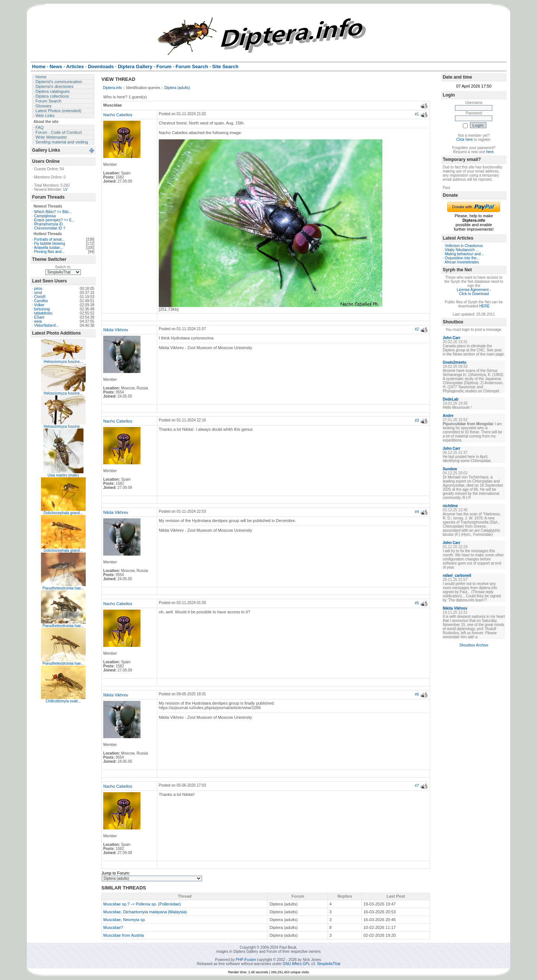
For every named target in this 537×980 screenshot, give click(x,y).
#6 (417, 694)
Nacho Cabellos (118, 115)
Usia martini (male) (63, 475)
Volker (40, 305)
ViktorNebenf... (47, 325)
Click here (464, 140)
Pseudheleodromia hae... (63, 588)
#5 (417, 603)
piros (38, 289)
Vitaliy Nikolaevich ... (462, 250)
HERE (484, 306)
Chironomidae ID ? (50, 228)
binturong (42, 309)
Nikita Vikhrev (116, 330)
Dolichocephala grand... (63, 513)
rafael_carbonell (457, 576)
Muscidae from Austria (124, 935)
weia (38, 321)
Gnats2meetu (454, 362)
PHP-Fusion (246, 960)
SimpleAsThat (329, 964)
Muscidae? (113, 927)
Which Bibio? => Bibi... (53, 212)
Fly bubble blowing (50, 244)
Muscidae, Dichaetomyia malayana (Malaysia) (145, 912)
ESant (39, 317)
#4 (417, 512)
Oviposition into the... (462, 258)
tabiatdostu (43, 313)
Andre (448, 416)
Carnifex (41, 301)
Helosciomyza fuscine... (63, 362)
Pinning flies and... (50, 252)
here (490, 152)
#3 (417, 421)
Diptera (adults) (177, 88)
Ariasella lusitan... (48, 248)
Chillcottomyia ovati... (63, 701)
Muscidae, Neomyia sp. (124, 920)
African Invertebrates (462, 262)
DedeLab (451, 399)
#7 (417, 786)
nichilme (450, 506)
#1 (417, 114)
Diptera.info (112, 88)
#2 (417, 329)
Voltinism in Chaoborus (464, 246)
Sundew (450, 469)
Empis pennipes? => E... (55, 220)
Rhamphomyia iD (49, 224)
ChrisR (40, 297)
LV (66, 189)
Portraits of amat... (50, 239)
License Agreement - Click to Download (474, 292)
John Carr (451, 338)
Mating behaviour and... (465, 254)
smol (38, 293)
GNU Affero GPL (296, 964)
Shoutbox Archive (474, 645)
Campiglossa (45, 216)
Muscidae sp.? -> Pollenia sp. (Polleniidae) (142, 904)
